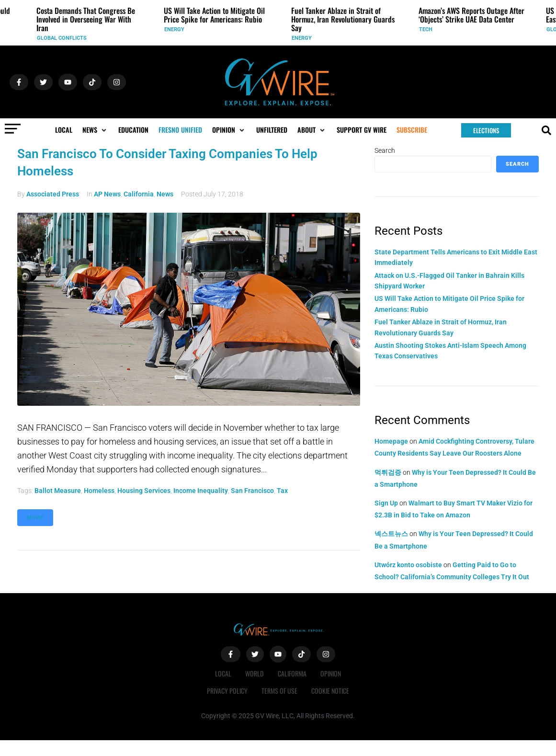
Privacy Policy (227, 691)
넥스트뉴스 (391, 534)
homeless (99, 491)
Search (385, 150)
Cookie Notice (331, 691)
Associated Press (53, 194)
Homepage (391, 441)
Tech (426, 29)
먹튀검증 (388, 472)
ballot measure (58, 491)
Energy (174, 29)
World (254, 673)
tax (282, 491)
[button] (95, 130)
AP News (107, 194)
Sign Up (386, 503)
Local (223, 673)
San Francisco (252, 491)
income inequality (201, 491)
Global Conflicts (62, 38)
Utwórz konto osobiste (408, 565)
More (35, 518)
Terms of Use (279, 691)
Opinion (331, 673)
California (139, 194)
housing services (144, 491)
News (165, 194)
